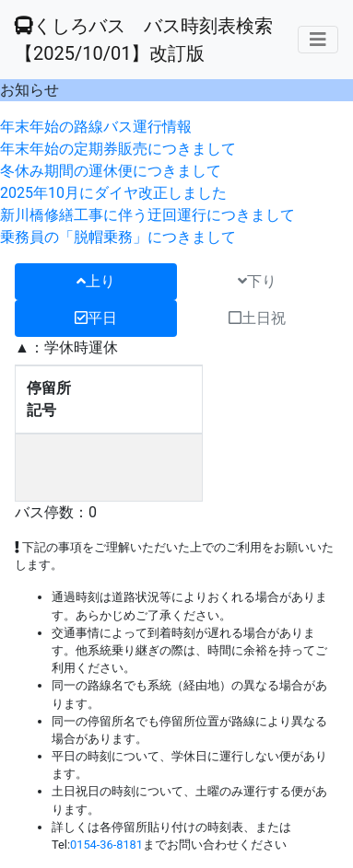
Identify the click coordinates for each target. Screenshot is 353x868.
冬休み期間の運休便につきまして (111, 171)
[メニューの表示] (318, 40)
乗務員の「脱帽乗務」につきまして (118, 237)
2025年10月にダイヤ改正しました (113, 193)
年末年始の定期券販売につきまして (118, 149)
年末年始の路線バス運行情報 (96, 127)
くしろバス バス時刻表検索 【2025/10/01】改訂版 (144, 40)
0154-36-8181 (106, 845)
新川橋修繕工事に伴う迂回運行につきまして (147, 215)
